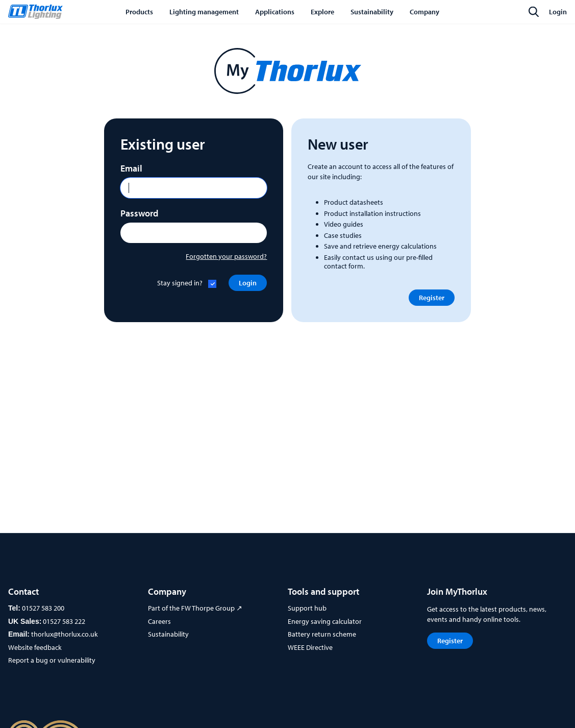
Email (131, 168)
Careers (159, 621)
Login (558, 12)
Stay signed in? (180, 283)
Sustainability (168, 634)
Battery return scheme (322, 634)
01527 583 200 (43, 608)
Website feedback (35, 647)
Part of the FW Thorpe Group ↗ (195, 608)
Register (432, 298)
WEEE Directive (310, 647)
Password (139, 213)
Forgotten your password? (226, 256)
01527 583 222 (64, 621)
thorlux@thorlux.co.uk (65, 634)
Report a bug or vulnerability (52, 660)
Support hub (307, 608)
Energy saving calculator (325, 621)
